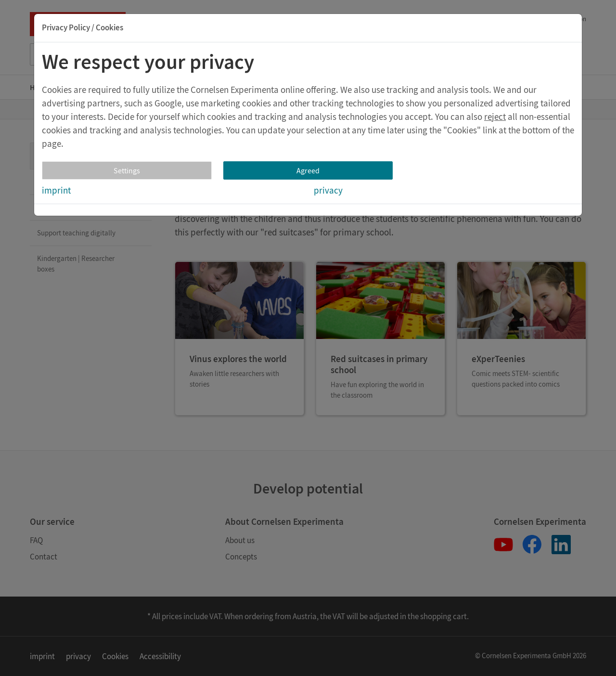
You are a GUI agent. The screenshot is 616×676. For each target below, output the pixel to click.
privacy (328, 190)
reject (495, 117)
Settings (127, 170)
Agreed (308, 170)
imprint (56, 190)
